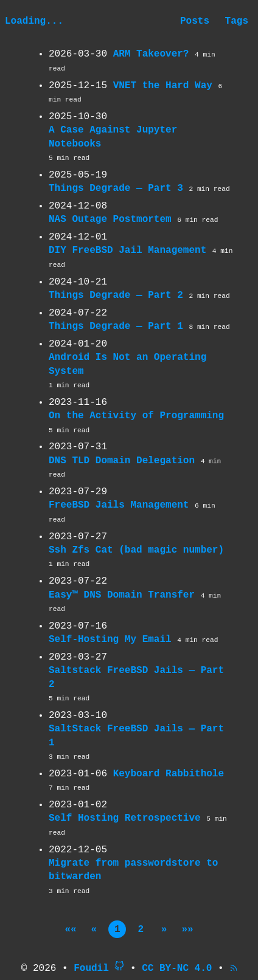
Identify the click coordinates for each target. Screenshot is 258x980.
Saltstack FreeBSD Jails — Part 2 (136, 677)
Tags (237, 21)
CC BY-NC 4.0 (177, 968)
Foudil (91, 968)
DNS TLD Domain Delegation (122, 461)
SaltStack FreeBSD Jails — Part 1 (136, 736)
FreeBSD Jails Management (119, 505)
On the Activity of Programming (136, 416)
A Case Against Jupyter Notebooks (113, 137)
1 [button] (117, 930)
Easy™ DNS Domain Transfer (122, 595)
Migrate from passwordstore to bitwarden (133, 870)
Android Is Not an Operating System (127, 364)
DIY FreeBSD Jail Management (127, 250)
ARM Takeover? (151, 54)
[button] (71, 929)
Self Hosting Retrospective (125, 818)
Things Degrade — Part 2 (116, 295)
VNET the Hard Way (163, 86)
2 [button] (141, 930)
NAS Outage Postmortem (110, 219)
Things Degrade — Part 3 (116, 188)
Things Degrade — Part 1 (116, 326)
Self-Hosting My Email (110, 640)
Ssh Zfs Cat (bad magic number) (136, 550)
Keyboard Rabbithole (169, 774)
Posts (195, 21)
